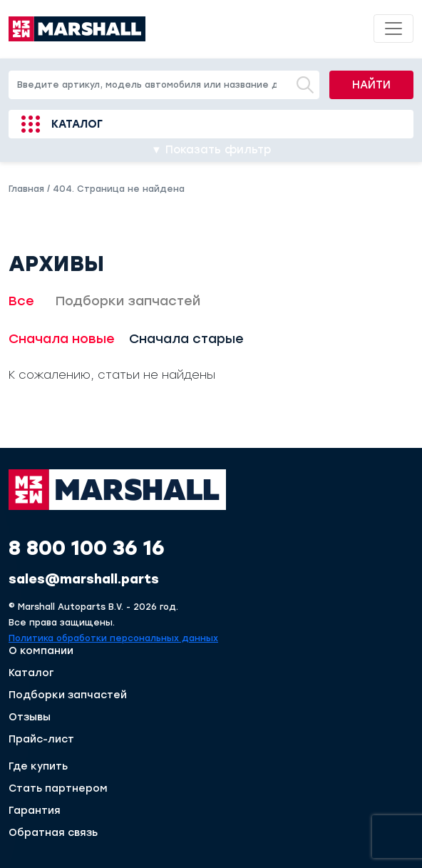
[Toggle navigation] (393, 29)
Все (21, 301)
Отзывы (30, 718)
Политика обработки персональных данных (113, 638)
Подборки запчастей (128, 301)
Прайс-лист (41, 740)
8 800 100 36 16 (87, 548)
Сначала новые (62, 339)
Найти (371, 85)
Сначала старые (186, 339)
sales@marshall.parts (84, 579)
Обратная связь (53, 833)
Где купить (38, 767)
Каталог (77, 124)
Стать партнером (58, 789)
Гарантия (35, 811)
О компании (41, 651)
